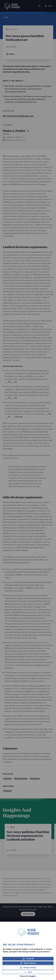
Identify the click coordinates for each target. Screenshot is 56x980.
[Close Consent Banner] (28, 972)
